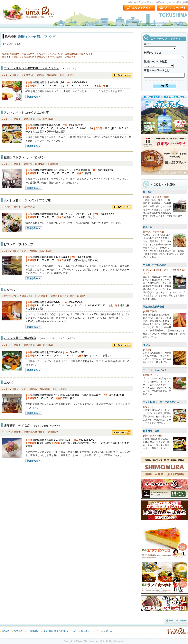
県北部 (33, 251)
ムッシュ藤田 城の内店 (20, 338)
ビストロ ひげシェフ (18, 244)
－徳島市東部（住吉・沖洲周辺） (38, 119)
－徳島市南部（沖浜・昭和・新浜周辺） (68, 296)
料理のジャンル (153, 53)
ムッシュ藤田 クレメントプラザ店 (27, 200)
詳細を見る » (33, 97)
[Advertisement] (29, 497)
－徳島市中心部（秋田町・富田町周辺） (41, 164)
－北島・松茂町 (45, 251)
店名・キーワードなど (157, 70)
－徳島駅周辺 (28, 207)
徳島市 (40, 75)
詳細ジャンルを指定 (155, 62)
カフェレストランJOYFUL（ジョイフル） (32, 68)
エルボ (8, 383)
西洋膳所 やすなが (17, 425)
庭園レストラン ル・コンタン (24, 157)
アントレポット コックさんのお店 (26, 113)
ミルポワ (10, 290)
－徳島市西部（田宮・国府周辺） (61, 75)
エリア (148, 44)
